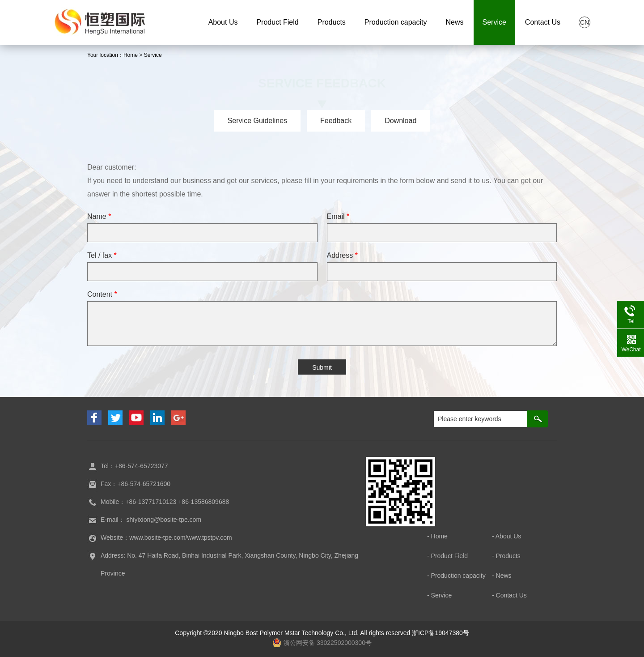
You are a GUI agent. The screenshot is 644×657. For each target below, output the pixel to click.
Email (338, 216)
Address (342, 255)
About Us (223, 22)
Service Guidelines (257, 121)
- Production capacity (456, 576)
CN (585, 22)
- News (502, 576)
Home (131, 55)
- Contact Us (509, 595)
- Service (439, 595)
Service (494, 22)
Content (102, 294)
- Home (437, 536)
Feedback (336, 121)
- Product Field (447, 556)
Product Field (277, 22)
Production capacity (396, 22)
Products (332, 22)
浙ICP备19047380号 (441, 633)
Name (99, 216)
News (454, 22)
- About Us (506, 536)
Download (400, 121)
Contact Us (543, 22)
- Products (506, 556)
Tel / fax (102, 255)
